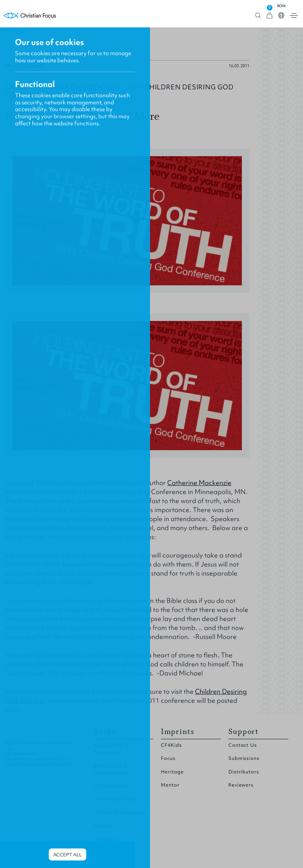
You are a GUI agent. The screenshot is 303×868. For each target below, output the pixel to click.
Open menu (294, 16)
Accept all (67, 855)
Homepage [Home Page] (30, 16)
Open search (258, 16)
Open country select (281, 15)
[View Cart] (270, 16)
